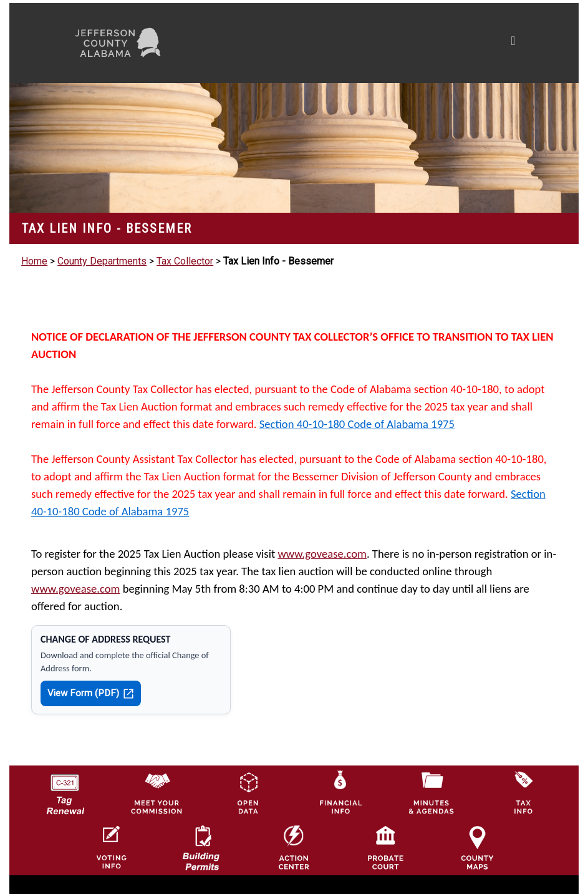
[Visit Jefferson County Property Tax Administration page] (523, 792)
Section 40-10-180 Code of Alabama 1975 (357, 424)
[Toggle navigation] (394, 43)
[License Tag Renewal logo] (65, 790)
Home (34, 261)
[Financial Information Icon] (340, 792)
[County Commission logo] (157, 792)
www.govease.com (322, 554)
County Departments (102, 261)
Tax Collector (185, 261)
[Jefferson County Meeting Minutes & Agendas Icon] (431, 792)
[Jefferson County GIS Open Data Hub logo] (248, 792)
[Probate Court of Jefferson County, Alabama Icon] (385, 848)
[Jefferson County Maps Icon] (477, 848)
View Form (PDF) (91, 693)
